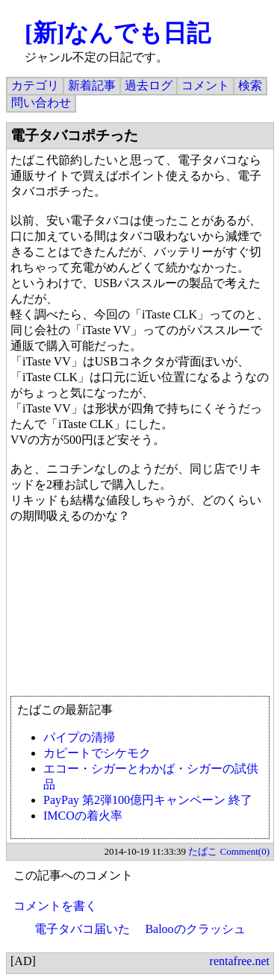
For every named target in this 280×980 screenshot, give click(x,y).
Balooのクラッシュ (195, 929)
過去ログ (149, 85)
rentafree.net (240, 961)
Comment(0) (245, 851)
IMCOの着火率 (83, 816)
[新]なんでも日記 (118, 33)
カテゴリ (35, 85)
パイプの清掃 (79, 737)
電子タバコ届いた (82, 929)
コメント (205, 85)
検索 (250, 85)
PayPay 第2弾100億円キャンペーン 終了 (148, 800)
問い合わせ (41, 103)
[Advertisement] (140, 610)
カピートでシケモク (97, 753)
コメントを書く (55, 906)
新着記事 (92, 85)
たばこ (203, 851)
